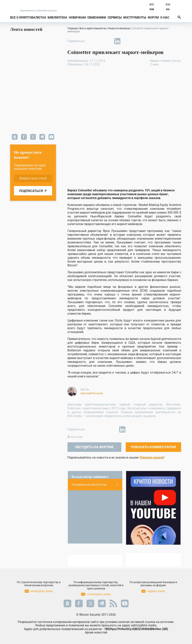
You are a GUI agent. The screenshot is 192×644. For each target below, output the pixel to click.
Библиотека (57, 18)
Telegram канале (151, 457)
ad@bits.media (156, 591)
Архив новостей (96, 632)
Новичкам (77, 18)
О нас (165, 18)
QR (165, 629)
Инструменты (135, 18)
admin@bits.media (42, 591)
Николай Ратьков (92, 393)
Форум (153, 18)
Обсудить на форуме (94, 447)
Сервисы (115, 18)
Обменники (97, 18)
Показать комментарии (153, 447)
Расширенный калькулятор (95, 485)
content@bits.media (99, 594)
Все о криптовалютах (28, 18)
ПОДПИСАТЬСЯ (33, 191)
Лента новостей (26, 29)
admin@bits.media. (144, 625)
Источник (77, 437)
